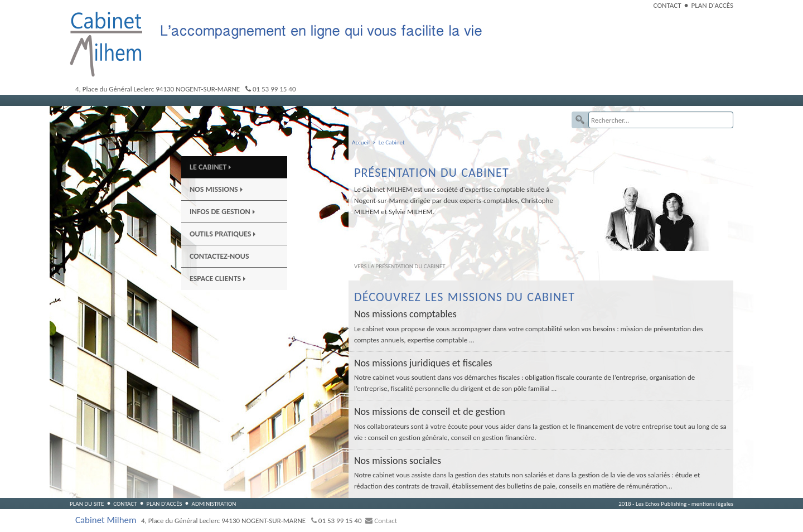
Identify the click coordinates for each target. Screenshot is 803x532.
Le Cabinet (210, 167)
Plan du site (87, 504)
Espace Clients (217, 279)
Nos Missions (216, 189)
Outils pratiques (222, 234)
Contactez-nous (219, 256)
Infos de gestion (222, 212)
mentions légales (712, 504)
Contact (667, 5)
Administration (214, 504)
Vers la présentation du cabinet (400, 266)
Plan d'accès (712, 5)
